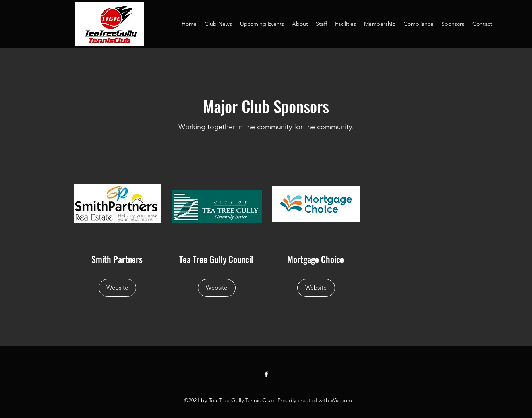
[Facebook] (266, 374)
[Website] (117, 288)
